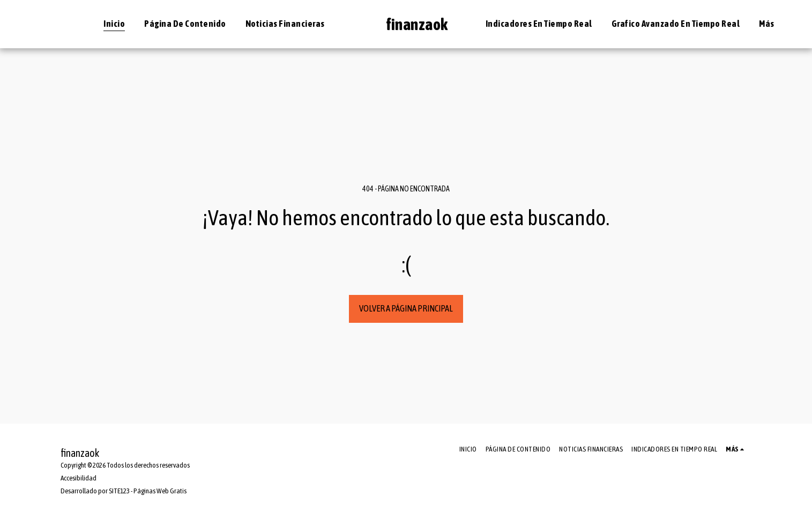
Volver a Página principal (406, 308)
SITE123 (119, 491)
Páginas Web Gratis (160, 491)
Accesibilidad (79, 478)
